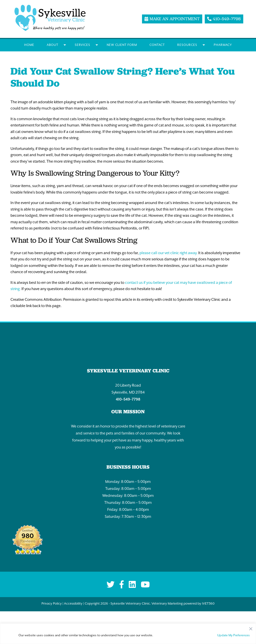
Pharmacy (223, 45)
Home (29, 45)
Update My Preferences (233, 635)
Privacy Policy (52, 603)
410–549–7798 (128, 399)
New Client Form (122, 45)
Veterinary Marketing (167, 603)
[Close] (251, 628)
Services (82, 45)
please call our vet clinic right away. (168, 253)
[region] (128, 634)
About (52, 45)
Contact (157, 45)
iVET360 (208, 603)
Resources (187, 45)
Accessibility (73, 603)
